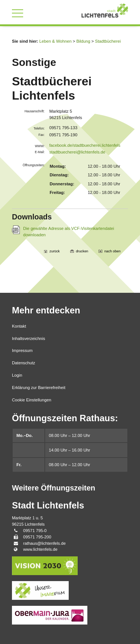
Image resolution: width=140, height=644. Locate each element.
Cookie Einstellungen (32, 400)
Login (17, 375)
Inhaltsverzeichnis (29, 338)
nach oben (112, 251)
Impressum (22, 350)
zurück (55, 251)
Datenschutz (24, 363)
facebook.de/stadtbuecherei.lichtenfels (85, 145)
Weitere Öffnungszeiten (54, 488)
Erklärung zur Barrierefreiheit (39, 388)
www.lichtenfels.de (40, 549)
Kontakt (19, 326)
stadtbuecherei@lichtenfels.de (77, 152)
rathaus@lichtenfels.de (44, 543)
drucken (82, 251)
